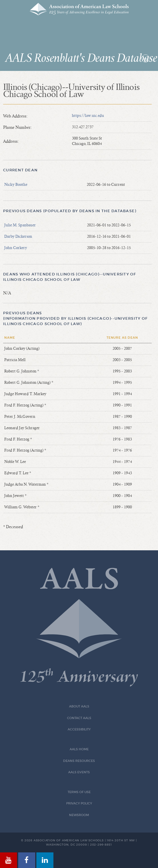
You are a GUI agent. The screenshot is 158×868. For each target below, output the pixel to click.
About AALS (79, 706)
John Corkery (16, 248)
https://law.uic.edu (88, 116)
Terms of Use (79, 792)
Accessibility (79, 729)
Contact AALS (79, 718)
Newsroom (79, 815)
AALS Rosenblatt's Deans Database (81, 58)
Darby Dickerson (18, 237)
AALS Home (79, 749)
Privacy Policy (79, 803)
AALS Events (79, 772)
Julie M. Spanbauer (20, 225)
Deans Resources (79, 761)
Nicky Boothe (16, 185)
